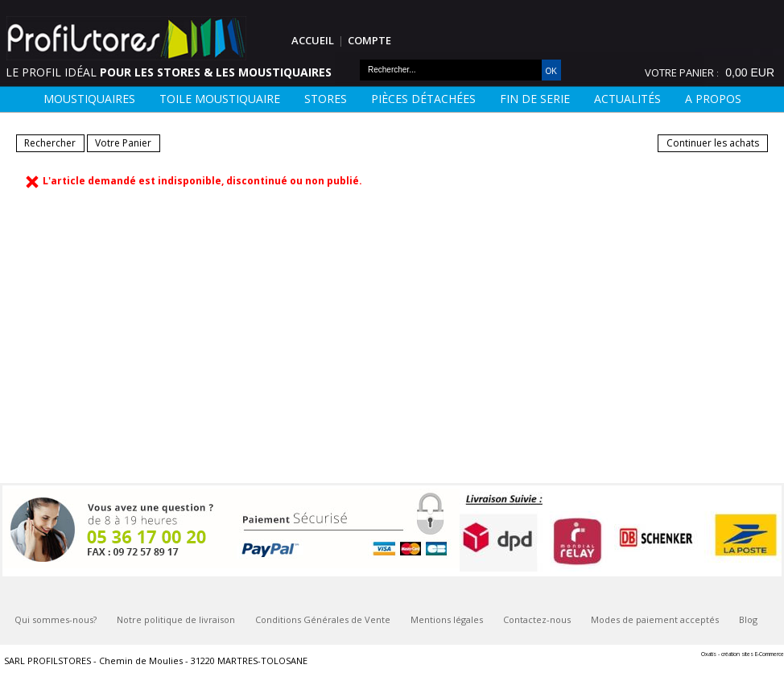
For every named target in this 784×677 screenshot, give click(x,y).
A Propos (713, 99)
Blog (748, 619)
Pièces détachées (423, 99)
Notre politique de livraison (176, 619)
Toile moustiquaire (220, 99)
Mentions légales (447, 619)
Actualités (627, 99)
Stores (326, 99)
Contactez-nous (537, 619)
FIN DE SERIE (535, 99)
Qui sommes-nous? (56, 619)
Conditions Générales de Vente (323, 619)
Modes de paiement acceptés (655, 619)
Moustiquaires (89, 99)
